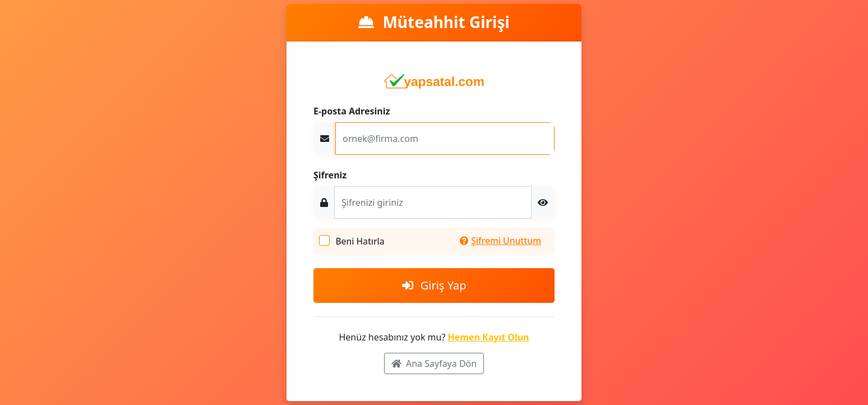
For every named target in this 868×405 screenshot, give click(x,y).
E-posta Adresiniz (352, 111)
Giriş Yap (434, 285)
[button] (543, 202)
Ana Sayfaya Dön (434, 363)
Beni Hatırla (360, 241)
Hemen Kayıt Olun (489, 337)
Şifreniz (330, 175)
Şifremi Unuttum (500, 241)
